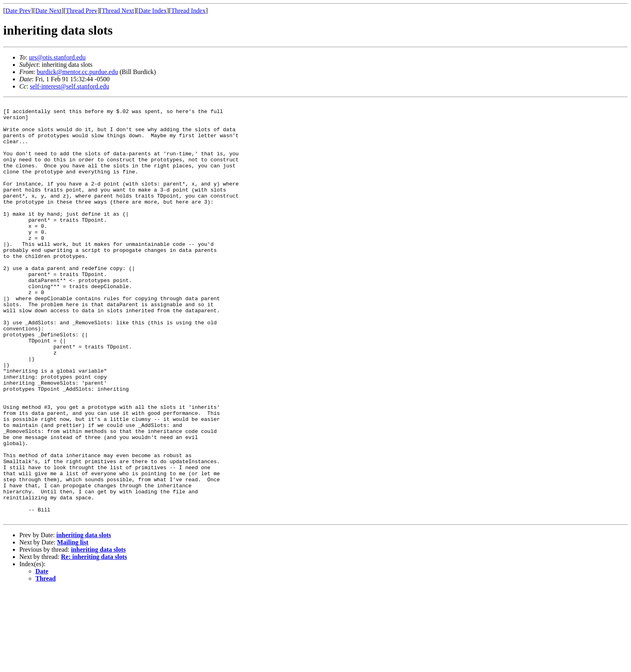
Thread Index (188, 11)
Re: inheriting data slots (94, 640)
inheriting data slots (84, 618)
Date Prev (18, 11)
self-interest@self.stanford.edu (69, 86)
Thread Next (118, 11)
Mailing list (73, 626)
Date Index (153, 11)
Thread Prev (81, 11)
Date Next (48, 11)
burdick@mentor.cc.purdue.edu (77, 72)
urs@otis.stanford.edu (57, 57)
